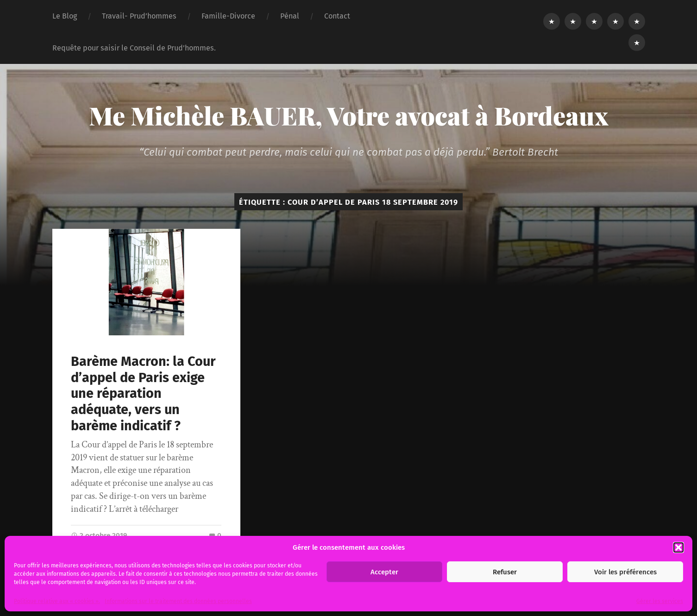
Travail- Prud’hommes (139, 16)
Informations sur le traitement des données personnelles (178, 601)
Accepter (384, 572)
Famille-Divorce (228, 16)
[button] (678, 547)
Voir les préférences (625, 572)
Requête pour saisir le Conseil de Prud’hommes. (134, 48)
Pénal (290, 16)
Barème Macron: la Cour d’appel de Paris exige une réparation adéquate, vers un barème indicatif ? (143, 393)
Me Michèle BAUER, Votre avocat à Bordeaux (349, 115)
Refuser (505, 572)
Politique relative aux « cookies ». (57, 601)
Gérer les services (660, 601)
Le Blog (65, 16)
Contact (337, 16)
